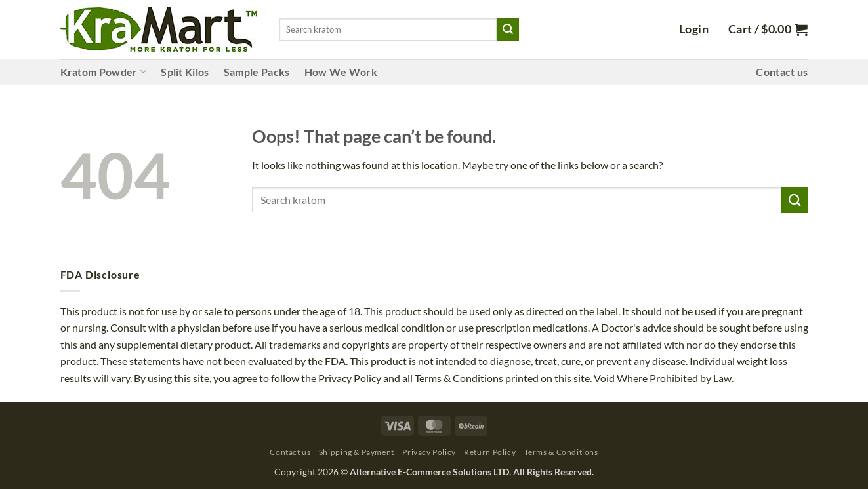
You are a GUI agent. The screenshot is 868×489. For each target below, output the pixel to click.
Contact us (782, 72)
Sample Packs (257, 72)
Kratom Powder (104, 72)
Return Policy (490, 452)
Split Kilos (185, 72)
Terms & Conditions (561, 452)
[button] (694, 29)
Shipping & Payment (357, 452)
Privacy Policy (429, 452)
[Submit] (508, 29)
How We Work (341, 72)
